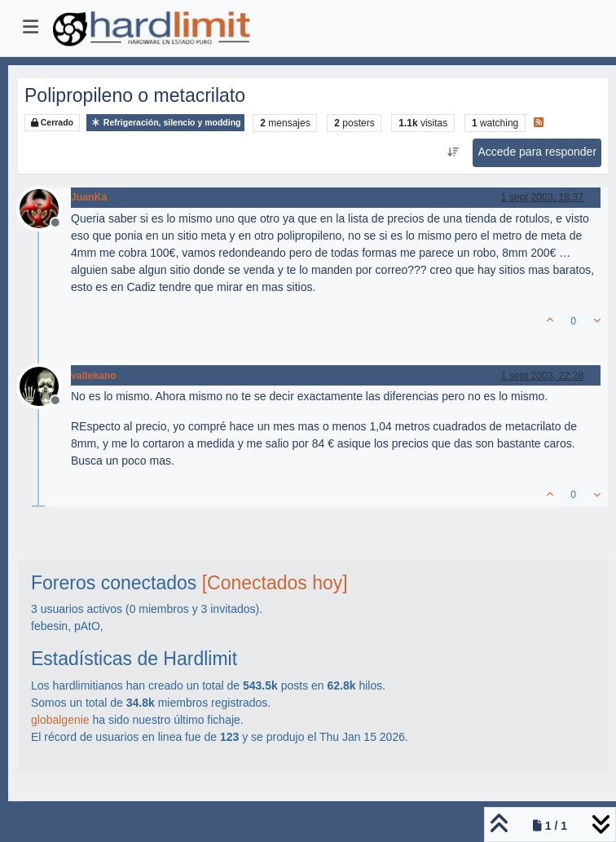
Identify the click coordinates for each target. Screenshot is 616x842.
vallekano (94, 376)
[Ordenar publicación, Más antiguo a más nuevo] (453, 152)
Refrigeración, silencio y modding (166, 123)
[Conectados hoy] (275, 583)
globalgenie (60, 720)
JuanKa (89, 197)
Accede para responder (538, 152)
